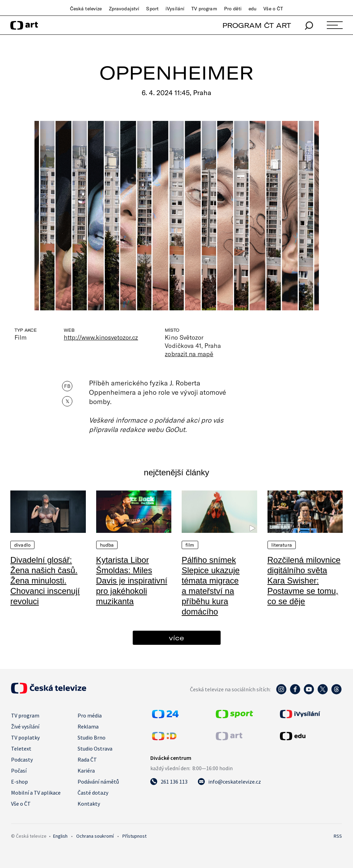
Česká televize (86, 9)
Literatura (282, 545)
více (176, 638)
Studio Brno (92, 737)
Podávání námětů (98, 782)
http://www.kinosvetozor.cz (101, 337)
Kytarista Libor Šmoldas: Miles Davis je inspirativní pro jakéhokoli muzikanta (132, 581)
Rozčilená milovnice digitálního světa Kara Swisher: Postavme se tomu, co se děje (304, 581)
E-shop (19, 782)
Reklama (88, 726)
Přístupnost (134, 836)
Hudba (107, 545)
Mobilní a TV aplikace (36, 793)
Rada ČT (87, 759)
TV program (204, 9)
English (60, 836)
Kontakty (89, 804)
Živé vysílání (25, 726)
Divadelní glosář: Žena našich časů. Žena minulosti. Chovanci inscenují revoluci (45, 581)
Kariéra (86, 771)
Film (190, 545)
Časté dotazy (93, 793)
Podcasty (22, 759)
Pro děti (233, 9)
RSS (338, 836)
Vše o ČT (273, 9)
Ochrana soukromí (95, 836)
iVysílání (175, 9)
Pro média (90, 715)
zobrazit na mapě (189, 354)
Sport (152, 9)
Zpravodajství (124, 9)
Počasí (19, 771)
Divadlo (22, 545)
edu (253, 9)
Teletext (21, 748)
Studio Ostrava (95, 748)
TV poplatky (25, 737)
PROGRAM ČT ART (257, 25)
